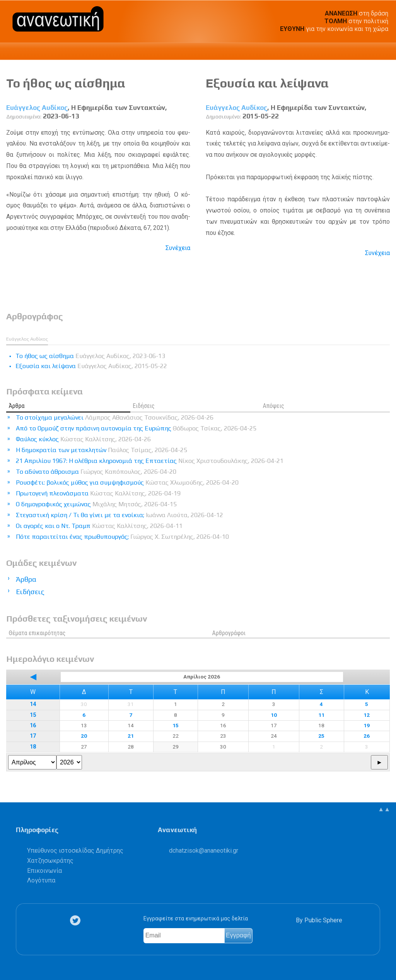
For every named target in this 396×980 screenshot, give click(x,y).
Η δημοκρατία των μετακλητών (102, 450)
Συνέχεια (178, 248)
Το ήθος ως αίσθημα (66, 83)
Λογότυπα (41, 880)
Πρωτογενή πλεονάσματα (98, 493)
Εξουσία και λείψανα (267, 83)
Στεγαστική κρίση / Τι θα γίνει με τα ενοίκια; (119, 515)
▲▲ (384, 809)
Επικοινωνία (44, 871)
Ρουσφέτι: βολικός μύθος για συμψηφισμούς (127, 482)
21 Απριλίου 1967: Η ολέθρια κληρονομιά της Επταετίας (150, 461)
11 (321, 715)
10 (274, 715)
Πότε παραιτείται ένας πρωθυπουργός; (122, 537)
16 (33, 726)
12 (367, 715)
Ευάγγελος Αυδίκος (37, 108)
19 (367, 725)
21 (131, 736)
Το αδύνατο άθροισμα (96, 472)
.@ (204, 851)
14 (33, 704)
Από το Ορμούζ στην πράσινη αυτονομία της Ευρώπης (136, 428)
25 (321, 736)
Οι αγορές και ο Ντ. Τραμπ (99, 526)
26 (367, 736)
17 (33, 736)
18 (33, 747)
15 (33, 715)
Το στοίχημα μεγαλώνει (115, 417)
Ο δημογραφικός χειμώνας (96, 504)
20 (84, 736)
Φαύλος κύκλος (83, 439)
